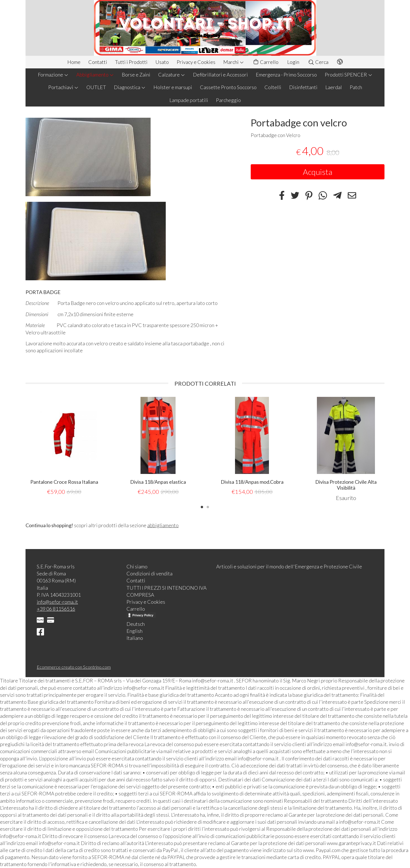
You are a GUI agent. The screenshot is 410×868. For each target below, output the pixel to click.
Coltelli (273, 87)
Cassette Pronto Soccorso (228, 87)
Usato (162, 62)
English (134, 631)
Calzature (172, 75)
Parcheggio (228, 100)
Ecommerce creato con (74, 667)
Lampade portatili (189, 100)
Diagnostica (130, 87)
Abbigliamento (95, 75)
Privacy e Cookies (196, 62)
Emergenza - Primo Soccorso (286, 75)
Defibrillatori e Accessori (220, 75)
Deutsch (136, 624)
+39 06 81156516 (56, 609)
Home (74, 62)
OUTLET (96, 87)
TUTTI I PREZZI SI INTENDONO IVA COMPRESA (167, 591)
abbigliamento (163, 525)
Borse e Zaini (136, 75)
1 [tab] (202, 506)
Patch (356, 87)
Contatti (98, 62)
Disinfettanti (303, 87)
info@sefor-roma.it (57, 602)
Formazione (53, 75)
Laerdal (334, 87)
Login (293, 62)
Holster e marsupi (173, 87)
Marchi (234, 62)
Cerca (318, 62)
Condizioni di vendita (149, 573)
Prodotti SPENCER (349, 75)
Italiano (135, 638)
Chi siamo (137, 566)
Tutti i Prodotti (131, 62)
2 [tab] (208, 506)
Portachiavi (63, 87)
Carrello (266, 62)
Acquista (318, 172)
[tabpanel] (64, 446)
